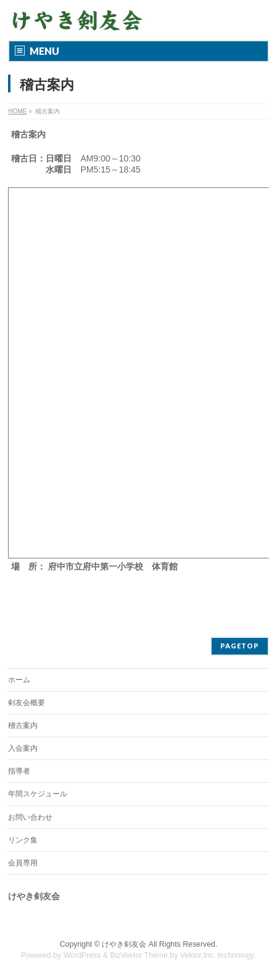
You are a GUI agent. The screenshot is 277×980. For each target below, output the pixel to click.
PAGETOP (240, 646)
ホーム (19, 680)
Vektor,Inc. (198, 955)
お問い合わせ (30, 817)
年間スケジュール (38, 794)
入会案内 (23, 748)
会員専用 (23, 863)
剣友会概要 (27, 703)
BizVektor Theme (139, 955)
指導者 (19, 771)
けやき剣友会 (124, 944)
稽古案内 (23, 725)
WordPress (82, 955)
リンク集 (23, 840)
